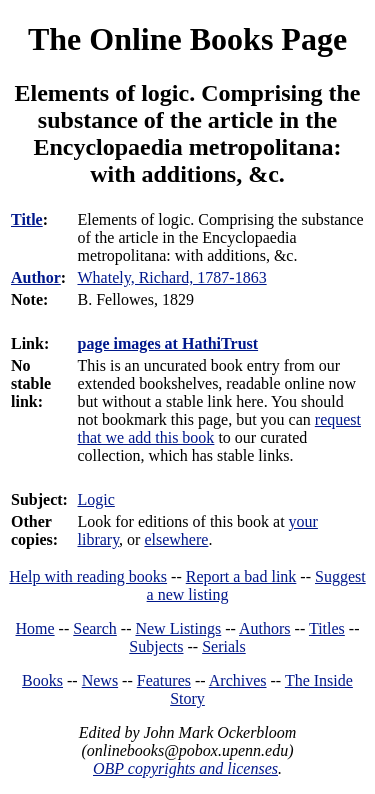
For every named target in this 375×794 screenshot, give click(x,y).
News (100, 680)
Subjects (156, 646)
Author (36, 277)
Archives (238, 680)
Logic (96, 499)
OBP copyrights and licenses (185, 768)
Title (27, 219)
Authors (265, 628)
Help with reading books (88, 576)
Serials (224, 646)
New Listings (178, 628)
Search (95, 628)
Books (42, 680)
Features (164, 680)
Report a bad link (241, 576)
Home (35, 628)
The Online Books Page (187, 39)
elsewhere (176, 539)
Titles (327, 628)
